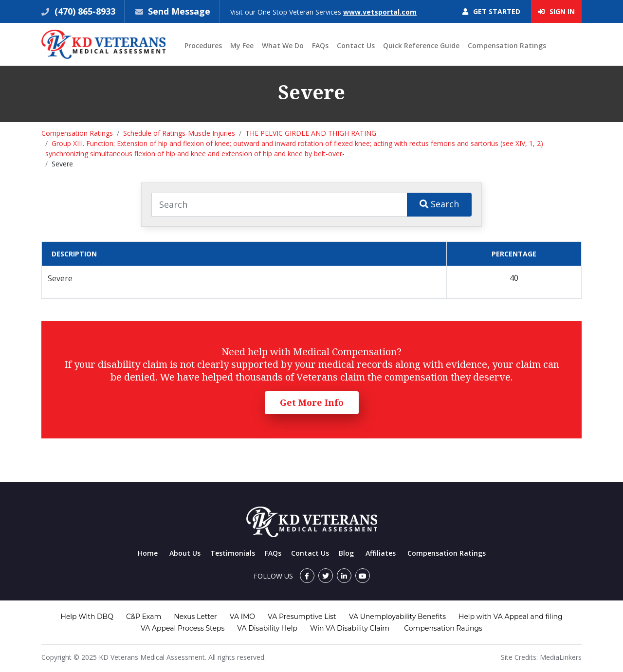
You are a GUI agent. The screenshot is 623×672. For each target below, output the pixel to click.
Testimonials (233, 553)
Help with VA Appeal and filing (510, 617)
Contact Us (356, 45)
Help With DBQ (87, 617)
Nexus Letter (195, 617)
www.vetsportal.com (380, 12)
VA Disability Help (267, 628)
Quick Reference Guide (421, 45)
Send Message (179, 11)
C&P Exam (144, 617)
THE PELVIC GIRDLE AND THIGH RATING (311, 133)
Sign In (556, 11)
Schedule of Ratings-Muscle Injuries (179, 133)
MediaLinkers (561, 657)
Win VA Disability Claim (350, 628)
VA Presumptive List (302, 617)
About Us (185, 553)
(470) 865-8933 (84, 11)
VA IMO (242, 617)
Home (148, 553)
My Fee (242, 45)
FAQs (320, 45)
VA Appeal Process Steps (183, 628)
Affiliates (381, 553)
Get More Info (312, 402)
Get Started (491, 11)
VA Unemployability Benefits (397, 617)
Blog (346, 553)
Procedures (203, 45)
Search (439, 204)
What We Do (283, 45)
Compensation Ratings (507, 45)
